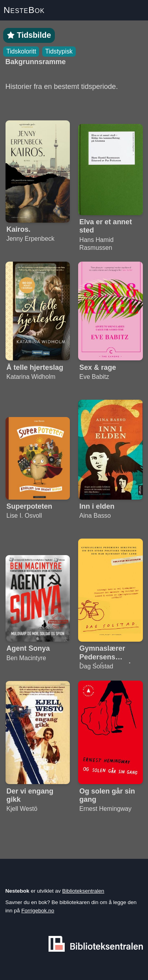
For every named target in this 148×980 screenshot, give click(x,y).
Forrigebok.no (38, 911)
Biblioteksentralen (83, 891)
